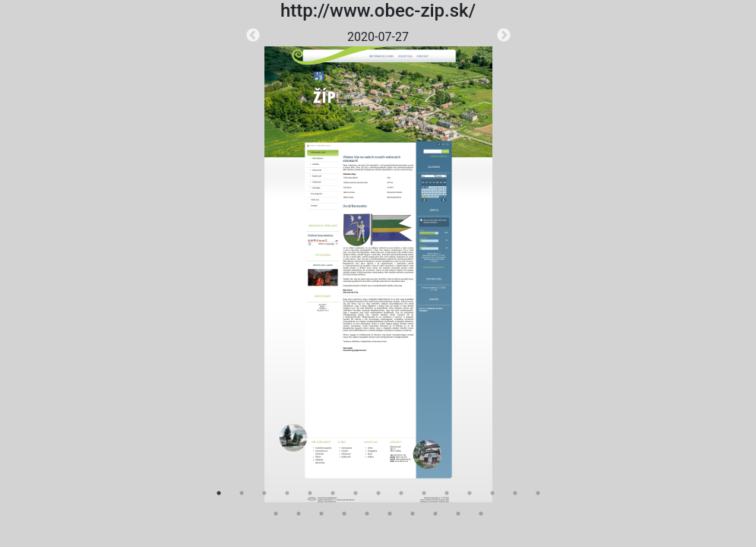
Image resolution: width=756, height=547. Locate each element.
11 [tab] (447, 493)
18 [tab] (321, 514)
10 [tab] (424, 493)
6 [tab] (333, 493)
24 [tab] (458, 514)
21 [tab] (390, 514)
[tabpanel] (378, 265)
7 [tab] (356, 493)
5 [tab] (310, 493)
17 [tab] (299, 514)
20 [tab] (367, 514)
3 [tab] (264, 493)
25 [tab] (481, 514)
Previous (253, 36)
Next (504, 36)
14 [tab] (515, 493)
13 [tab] (492, 493)
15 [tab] (538, 493)
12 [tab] (470, 493)
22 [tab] (413, 514)
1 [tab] (219, 493)
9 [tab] (401, 493)
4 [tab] (287, 493)
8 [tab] (378, 493)
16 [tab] (276, 514)
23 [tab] (435, 514)
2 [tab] (242, 493)
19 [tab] (344, 514)
